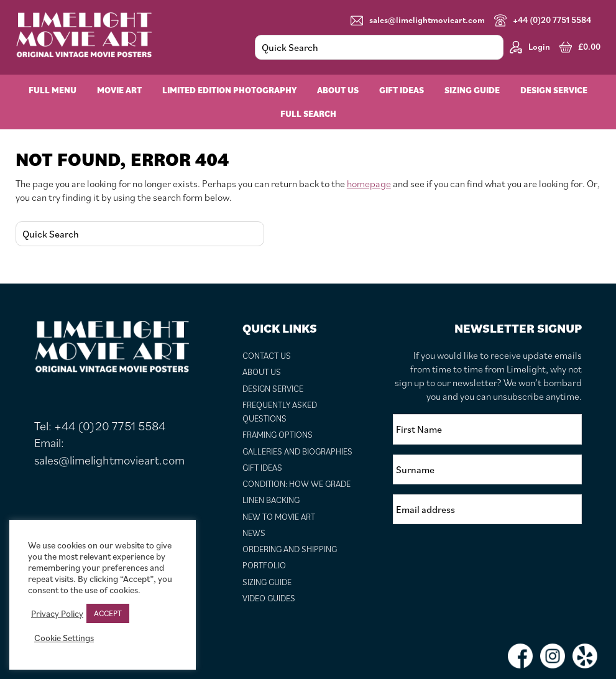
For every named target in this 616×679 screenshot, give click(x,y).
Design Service (273, 389)
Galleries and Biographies (297, 451)
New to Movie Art (279, 517)
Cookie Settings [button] (64, 638)
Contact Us (267, 356)
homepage (369, 183)
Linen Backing (271, 500)
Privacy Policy (57, 614)
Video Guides (269, 598)
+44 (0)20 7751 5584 (543, 21)
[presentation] (487, 558)
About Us (262, 372)
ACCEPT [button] (108, 613)
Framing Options (278, 435)
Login (530, 47)
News (254, 533)
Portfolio (264, 565)
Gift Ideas (262, 468)
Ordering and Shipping (290, 549)
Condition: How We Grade (297, 484)
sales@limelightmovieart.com (418, 20)
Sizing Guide (267, 582)
